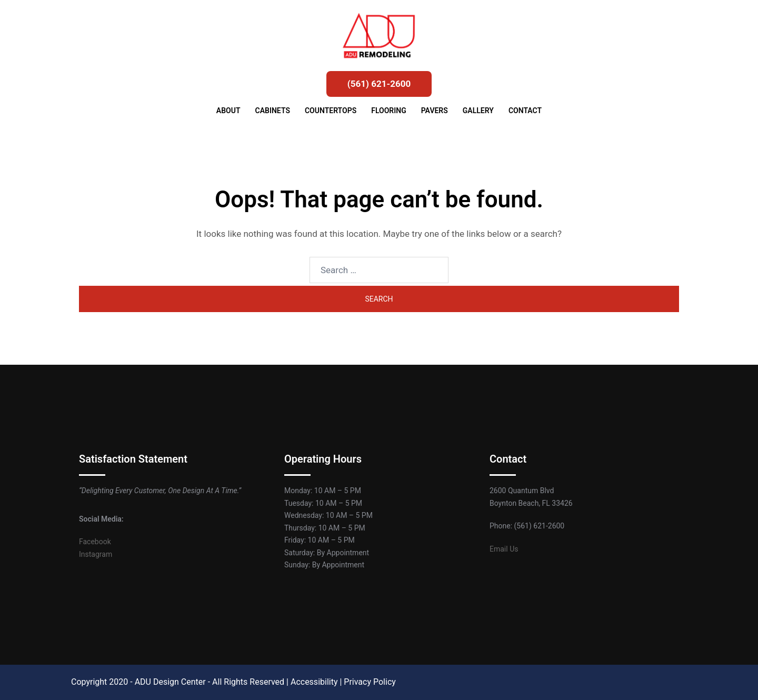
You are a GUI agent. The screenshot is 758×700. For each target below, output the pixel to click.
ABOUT (228, 111)
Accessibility (314, 682)
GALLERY (478, 111)
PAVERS (435, 111)
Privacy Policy (370, 682)
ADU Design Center (170, 682)
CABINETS (273, 111)
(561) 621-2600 (379, 84)
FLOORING (389, 111)
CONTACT (525, 111)
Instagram (96, 554)
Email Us (504, 549)
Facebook (95, 542)
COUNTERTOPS (331, 111)
